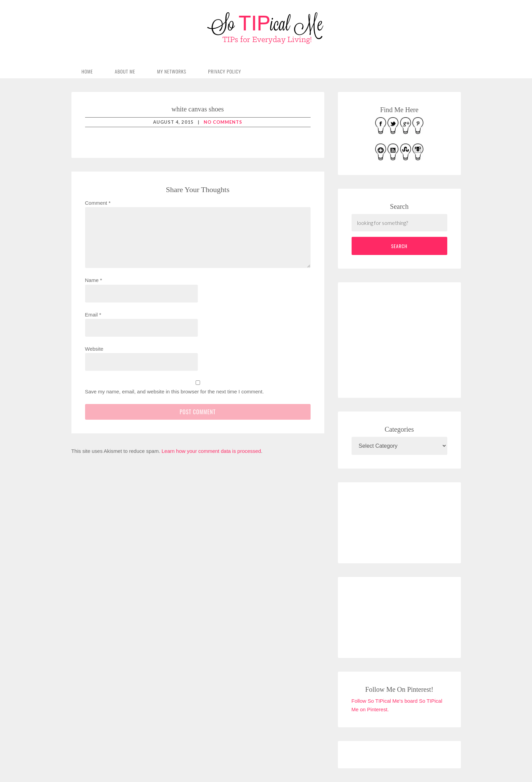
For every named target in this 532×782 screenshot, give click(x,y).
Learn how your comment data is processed (211, 451)
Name (94, 280)
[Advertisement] (403, 339)
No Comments (223, 122)
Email (93, 315)
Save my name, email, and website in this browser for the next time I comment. (175, 392)
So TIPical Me (266, 28)
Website (94, 349)
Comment (98, 203)
